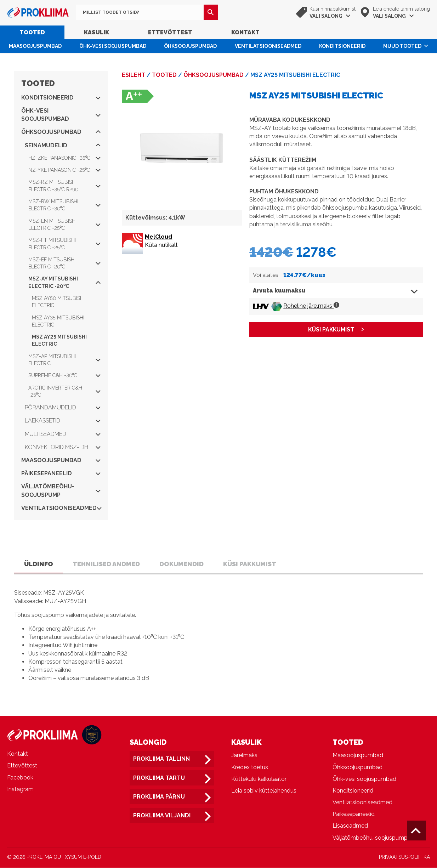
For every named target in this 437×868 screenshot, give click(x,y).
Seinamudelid (63, 145)
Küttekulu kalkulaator (259, 779)
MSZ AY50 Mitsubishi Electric (58, 302)
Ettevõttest (170, 32)
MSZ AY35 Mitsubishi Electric (58, 321)
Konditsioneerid (342, 46)
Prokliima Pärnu (159, 797)
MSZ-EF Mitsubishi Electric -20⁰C (64, 263)
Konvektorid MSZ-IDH (63, 447)
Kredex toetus (250, 768)
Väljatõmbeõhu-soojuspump (61, 490)
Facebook (20, 778)
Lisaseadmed (350, 826)
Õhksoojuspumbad (190, 46)
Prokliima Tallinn (161, 759)
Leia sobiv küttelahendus (264, 791)
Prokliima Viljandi (162, 816)
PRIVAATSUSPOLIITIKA (404, 857)
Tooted (32, 32)
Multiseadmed (63, 434)
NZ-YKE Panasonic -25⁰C (64, 170)
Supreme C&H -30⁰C (64, 375)
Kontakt (245, 32)
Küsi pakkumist (252, 564)
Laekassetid (63, 421)
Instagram (20, 790)
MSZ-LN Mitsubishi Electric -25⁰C (64, 225)
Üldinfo (39, 564)
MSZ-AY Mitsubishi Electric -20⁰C (64, 282)
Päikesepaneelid (61, 473)
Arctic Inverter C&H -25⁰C (64, 391)
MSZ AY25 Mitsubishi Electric (59, 340)
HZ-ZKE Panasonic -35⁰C (64, 158)
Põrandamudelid (63, 407)
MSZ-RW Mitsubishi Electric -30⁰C (64, 205)
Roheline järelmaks (311, 306)
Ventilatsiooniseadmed (268, 46)
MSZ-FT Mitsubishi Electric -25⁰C (64, 244)
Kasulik (97, 32)
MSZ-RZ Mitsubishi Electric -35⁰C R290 (64, 186)
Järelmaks (244, 756)
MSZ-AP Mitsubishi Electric (64, 360)
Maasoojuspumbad (35, 46)
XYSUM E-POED (83, 857)
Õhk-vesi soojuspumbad (113, 46)
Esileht (134, 75)
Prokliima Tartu (159, 778)
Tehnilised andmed (107, 564)
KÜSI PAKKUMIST (331, 330)
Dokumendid (183, 564)
